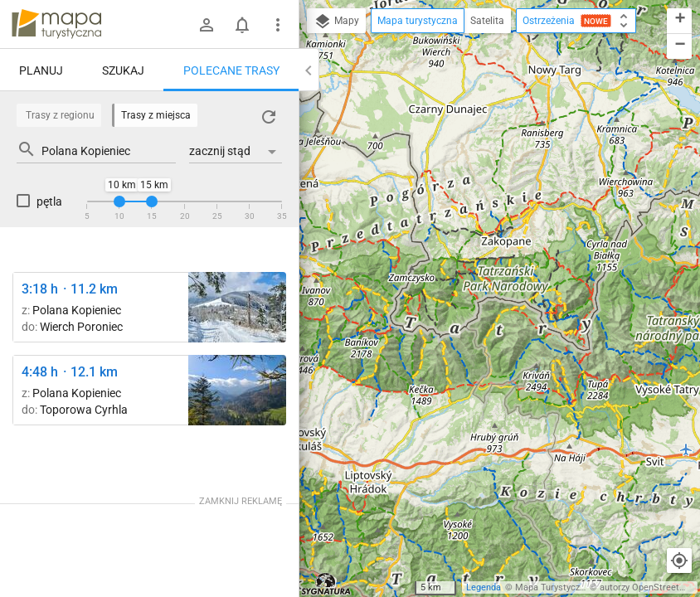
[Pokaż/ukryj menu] (278, 25)
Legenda (484, 587)
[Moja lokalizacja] (679, 561)
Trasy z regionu (60, 115)
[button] (679, 21)
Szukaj (123, 70)
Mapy (336, 22)
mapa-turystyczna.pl (56, 24)
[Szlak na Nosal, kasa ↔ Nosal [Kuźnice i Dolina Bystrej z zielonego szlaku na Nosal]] (237, 390)
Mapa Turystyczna (552, 587)
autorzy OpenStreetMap (649, 587)
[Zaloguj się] (207, 25)
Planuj (41, 70)
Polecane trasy (231, 70)
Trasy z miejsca (156, 115)
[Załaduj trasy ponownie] (269, 117)
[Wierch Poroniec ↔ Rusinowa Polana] (237, 307)
